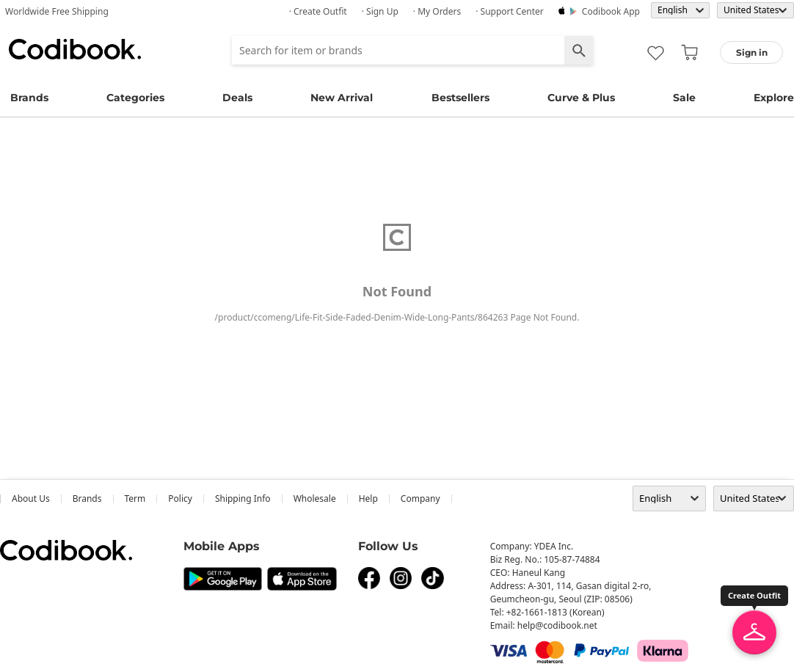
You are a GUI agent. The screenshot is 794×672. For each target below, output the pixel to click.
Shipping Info (243, 498)
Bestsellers (460, 98)
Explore (774, 98)
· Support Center (510, 11)
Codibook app (611, 11)
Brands (29, 98)
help (368, 498)
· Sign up (380, 11)
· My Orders (437, 11)
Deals (237, 98)
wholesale (315, 498)
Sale (684, 98)
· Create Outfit (318, 11)
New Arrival (342, 98)
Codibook (75, 49)
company (420, 498)
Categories (135, 98)
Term (135, 498)
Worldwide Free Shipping (57, 11)
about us (31, 498)
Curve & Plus (581, 98)
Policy (180, 498)
